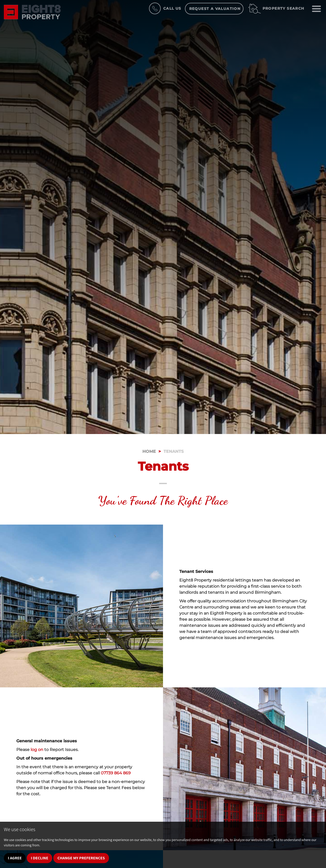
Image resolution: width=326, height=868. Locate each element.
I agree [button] (15, 858)
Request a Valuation (215, 9)
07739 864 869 (116, 773)
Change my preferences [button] (81, 858)
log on (37, 750)
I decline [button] (39, 858)
